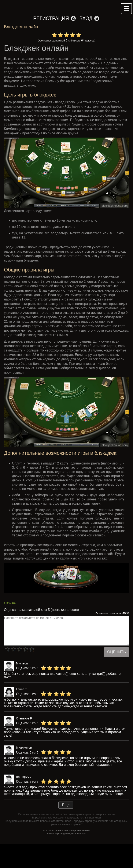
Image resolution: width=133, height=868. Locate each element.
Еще (66, 805)
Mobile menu (126, 9)
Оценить (117, 652)
